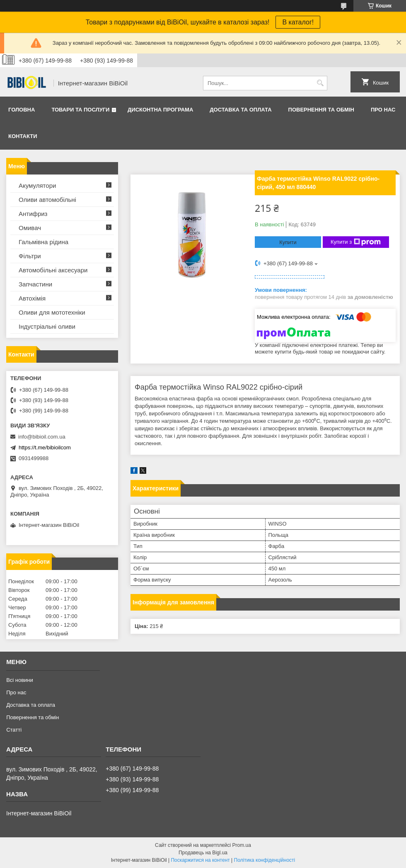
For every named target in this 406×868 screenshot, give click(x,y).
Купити (288, 242)
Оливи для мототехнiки (52, 312)
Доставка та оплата (240, 110)
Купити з (356, 242)
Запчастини (35, 284)
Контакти (23, 136)
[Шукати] (320, 83)
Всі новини (20, 680)
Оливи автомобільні (47, 200)
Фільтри (30, 256)
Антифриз (33, 214)
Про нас (383, 110)
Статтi (14, 730)
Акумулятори (37, 185)
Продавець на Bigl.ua (203, 853)
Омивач (30, 228)
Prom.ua (242, 845)
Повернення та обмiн (321, 110)
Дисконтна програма (160, 110)
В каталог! (298, 22)
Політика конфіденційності (265, 860)
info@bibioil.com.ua (42, 437)
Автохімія (32, 298)
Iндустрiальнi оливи (47, 326)
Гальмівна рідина (43, 242)
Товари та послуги (80, 110)
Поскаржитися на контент (200, 860)
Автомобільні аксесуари (53, 270)
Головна (22, 110)
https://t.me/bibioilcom (45, 447)
